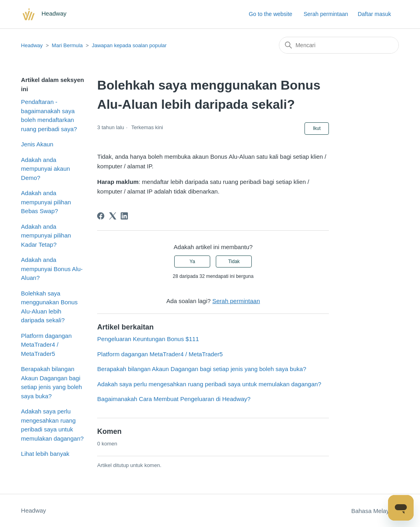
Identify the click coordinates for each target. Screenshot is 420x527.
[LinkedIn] (124, 216)
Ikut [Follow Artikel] (317, 128)
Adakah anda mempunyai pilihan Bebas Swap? (46, 202)
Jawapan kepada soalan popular (129, 45)
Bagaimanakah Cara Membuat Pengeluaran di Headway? (174, 399)
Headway (32, 45)
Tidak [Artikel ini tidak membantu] (234, 262)
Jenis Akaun (37, 144)
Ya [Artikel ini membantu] (192, 262)
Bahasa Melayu (375, 511)
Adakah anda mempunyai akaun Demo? (46, 169)
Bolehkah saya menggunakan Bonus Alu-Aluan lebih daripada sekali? (50, 307)
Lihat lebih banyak (45, 454)
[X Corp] (113, 216)
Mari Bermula (67, 45)
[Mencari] (339, 45)
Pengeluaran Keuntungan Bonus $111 (148, 339)
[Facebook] (101, 216)
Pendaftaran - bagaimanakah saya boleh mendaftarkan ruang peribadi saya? (49, 115)
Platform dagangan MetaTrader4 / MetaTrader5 (47, 345)
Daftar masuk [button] (374, 14)
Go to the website (270, 14)
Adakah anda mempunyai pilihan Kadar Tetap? (46, 236)
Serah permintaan (326, 14)
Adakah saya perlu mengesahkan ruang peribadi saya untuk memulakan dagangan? (53, 425)
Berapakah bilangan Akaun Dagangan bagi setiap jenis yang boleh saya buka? (52, 382)
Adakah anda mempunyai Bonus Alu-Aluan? (52, 269)
